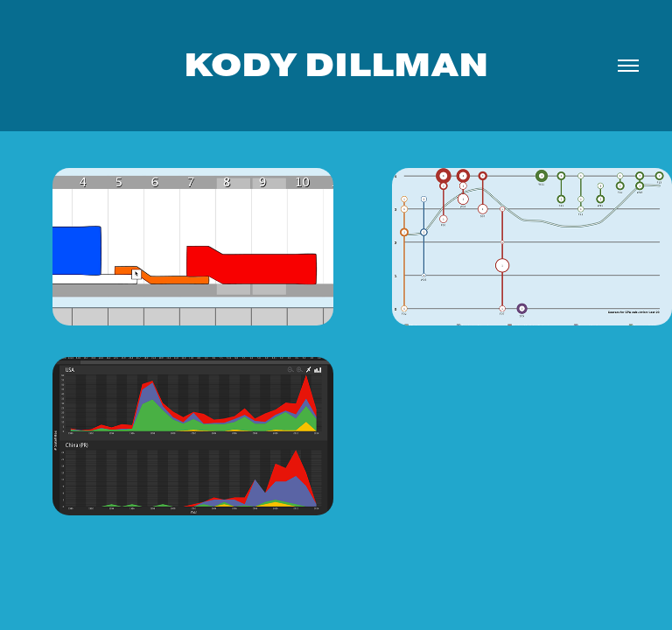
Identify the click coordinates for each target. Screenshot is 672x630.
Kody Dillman (336, 66)
